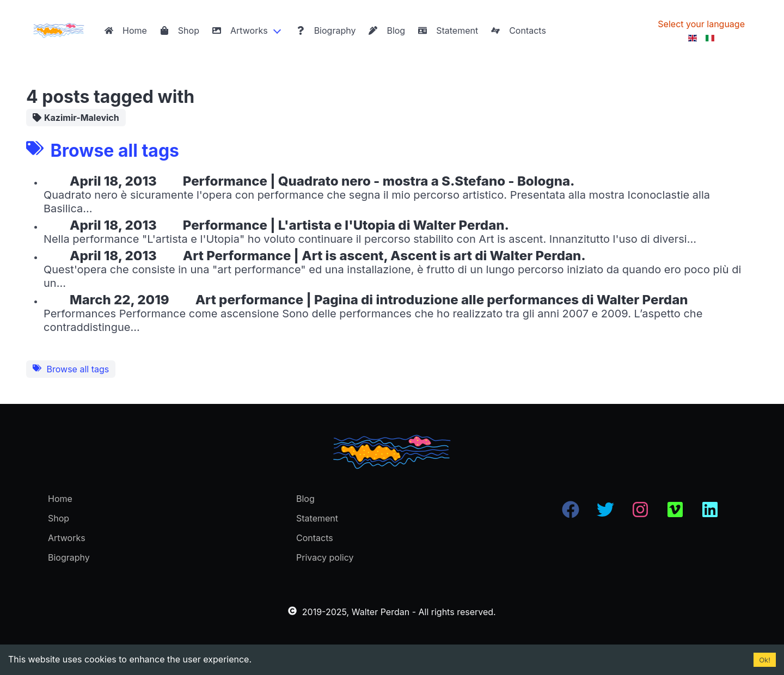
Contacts (519, 30)
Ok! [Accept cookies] (765, 660)
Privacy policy (325, 557)
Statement (448, 30)
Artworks (240, 30)
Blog (387, 30)
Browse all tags (71, 369)
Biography (326, 30)
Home (126, 30)
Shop (180, 30)
